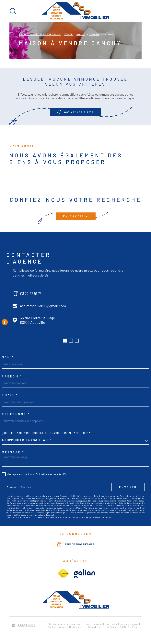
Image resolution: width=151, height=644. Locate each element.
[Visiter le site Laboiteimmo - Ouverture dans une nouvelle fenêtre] (23, 625)
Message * (13, 452)
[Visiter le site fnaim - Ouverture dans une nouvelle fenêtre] (63, 574)
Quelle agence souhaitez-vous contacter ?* (46, 433)
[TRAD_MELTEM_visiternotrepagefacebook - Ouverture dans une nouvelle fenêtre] (5, 322)
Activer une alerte (76, 112)
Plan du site (111, 624)
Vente (69, 34)
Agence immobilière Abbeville (40, 34)
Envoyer (128, 487)
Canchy (94, 34)
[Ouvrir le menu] (138, 11)
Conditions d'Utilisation (81, 517)
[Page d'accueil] (76, 11)
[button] (65, 341)
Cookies (132, 627)
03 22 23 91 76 (31, 294)
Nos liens (102, 627)
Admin (91, 627)
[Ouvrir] (13, 11)
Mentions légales (129, 624)
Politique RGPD (118, 627)
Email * (10, 395)
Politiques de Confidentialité (53, 517)
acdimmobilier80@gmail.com (43, 306)
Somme (81, 34)
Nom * (8, 357)
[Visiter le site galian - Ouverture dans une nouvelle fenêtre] (85, 574)
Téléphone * (16, 414)
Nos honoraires (94, 624)
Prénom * (12, 376)
